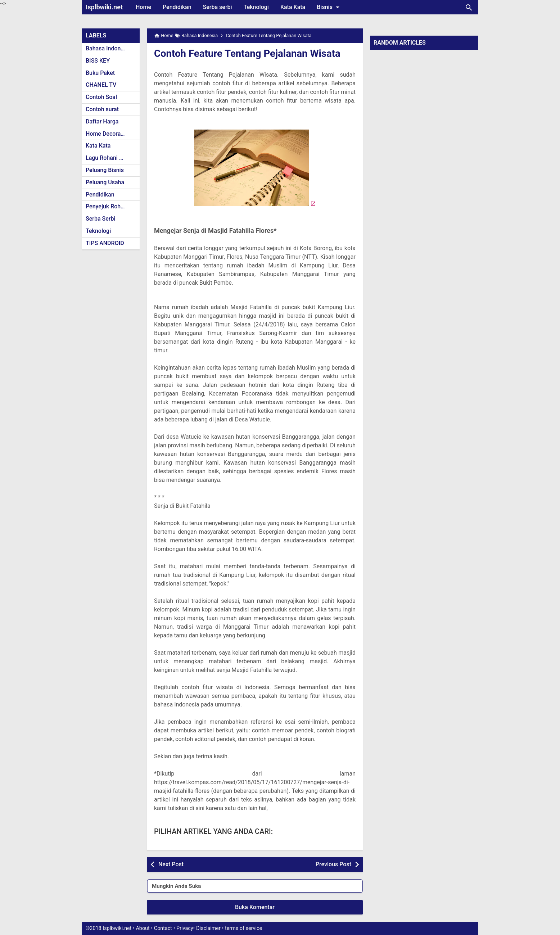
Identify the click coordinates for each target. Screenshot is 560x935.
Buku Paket (100, 73)
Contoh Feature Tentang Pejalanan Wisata (249, 53)
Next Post (171, 864)
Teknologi (256, 7)
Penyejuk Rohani (107, 206)
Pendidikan (177, 7)
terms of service (243, 928)
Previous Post (333, 864)
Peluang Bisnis (105, 170)
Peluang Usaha (105, 182)
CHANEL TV (101, 85)
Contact (163, 928)
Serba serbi (218, 7)
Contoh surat (102, 109)
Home (143, 7)
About (143, 928)
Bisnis (329, 7)
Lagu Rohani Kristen (112, 158)
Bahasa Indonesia (109, 48)
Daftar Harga (102, 121)
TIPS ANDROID (105, 243)
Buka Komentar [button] (255, 907)
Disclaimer (208, 928)
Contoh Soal (101, 97)
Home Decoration (108, 134)
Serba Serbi (101, 219)
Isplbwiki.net (104, 7)
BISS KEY (98, 61)
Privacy (185, 928)
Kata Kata (293, 7)
